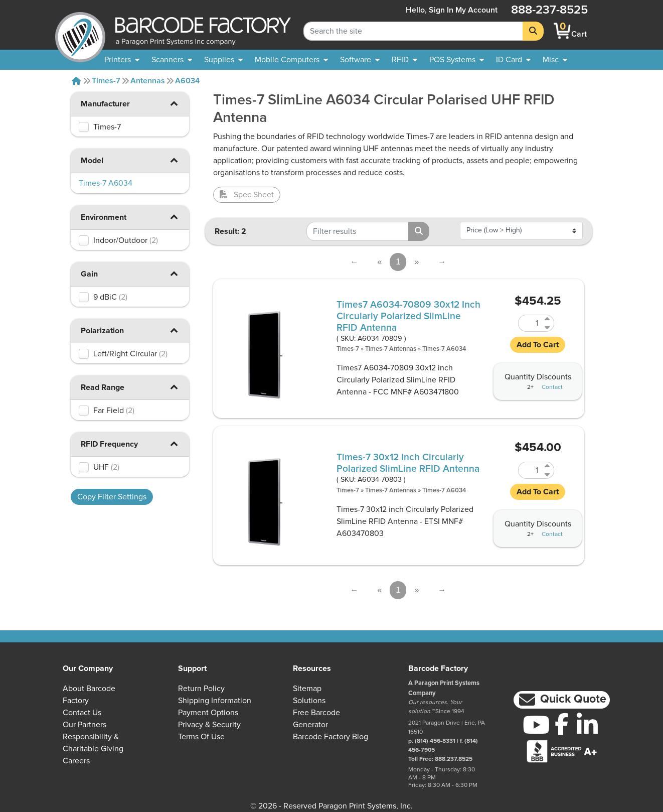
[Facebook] (561, 724)
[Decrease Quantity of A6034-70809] (548, 327)
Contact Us (82, 713)
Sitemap (307, 689)
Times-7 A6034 (444, 349)
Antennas (148, 81)
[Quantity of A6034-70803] (530, 470)
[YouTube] (536, 725)
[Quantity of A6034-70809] (530, 323)
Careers (76, 761)
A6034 (187, 81)
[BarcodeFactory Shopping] (562, 31)
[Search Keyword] (413, 31)
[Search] (533, 31)
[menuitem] (122, 60)
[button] (174, 103)
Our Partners (85, 725)
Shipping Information (215, 701)
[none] (555, 60)
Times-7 (106, 81)
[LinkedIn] (588, 725)
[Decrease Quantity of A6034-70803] (548, 475)
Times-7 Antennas (391, 349)
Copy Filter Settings (112, 497)
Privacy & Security (209, 725)
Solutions (309, 701)
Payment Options (208, 713)
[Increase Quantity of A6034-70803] (548, 466)
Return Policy (201, 689)
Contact (552, 387)
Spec (247, 195)
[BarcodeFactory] (80, 31)
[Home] (76, 81)
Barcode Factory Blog (330, 737)
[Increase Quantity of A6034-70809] (548, 319)
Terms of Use (201, 737)
